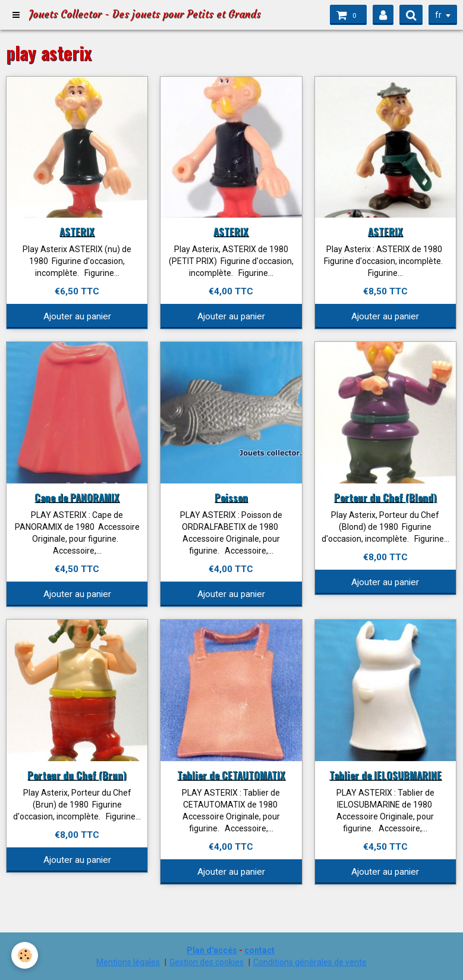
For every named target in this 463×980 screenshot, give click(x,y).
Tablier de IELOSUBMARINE (385, 775)
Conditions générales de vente (310, 962)
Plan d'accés (212, 950)
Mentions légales (128, 962)
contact (259, 950)
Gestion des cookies (207, 962)
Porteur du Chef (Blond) (385, 497)
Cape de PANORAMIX (77, 497)
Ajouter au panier (77, 316)
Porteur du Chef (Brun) (77, 775)
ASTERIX (77, 231)
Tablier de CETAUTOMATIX (231, 775)
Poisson (231, 497)
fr (438, 15)
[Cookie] (25, 955)
